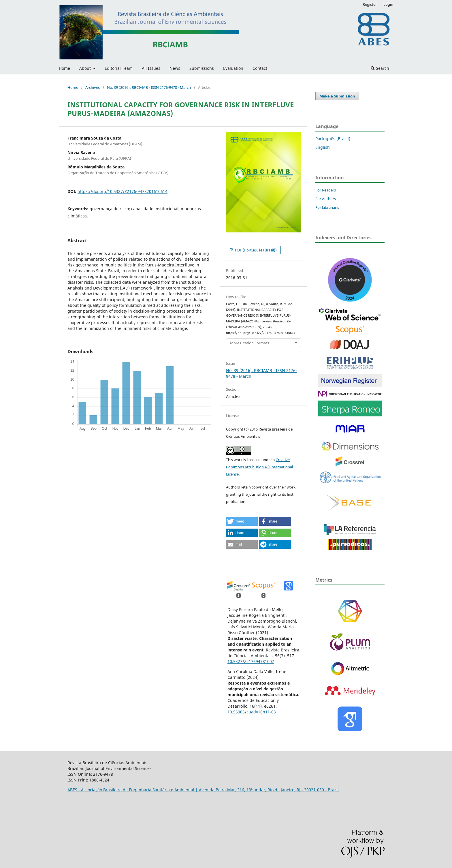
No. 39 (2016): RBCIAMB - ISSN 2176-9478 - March (149, 87)
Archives (93, 87)
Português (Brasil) (333, 139)
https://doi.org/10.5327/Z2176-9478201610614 (123, 191)
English (323, 147)
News (175, 68)
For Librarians (327, 207)
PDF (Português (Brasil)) (255, 250)
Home (64, 68)
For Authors (326, 199)
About (86, 68)
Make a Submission (337, 96)
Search (380, 68)
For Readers (326, 190)
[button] (242, 521)
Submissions (202, 68)
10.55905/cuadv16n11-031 (253, 712)
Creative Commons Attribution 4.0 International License (259, 467)
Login (388, 4)
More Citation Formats (249, 343)
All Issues (151, 68)
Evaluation (233, 68)
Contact (260, 68)
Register (370, 4)
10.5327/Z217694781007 (251, 661)
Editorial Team (119, 68)
